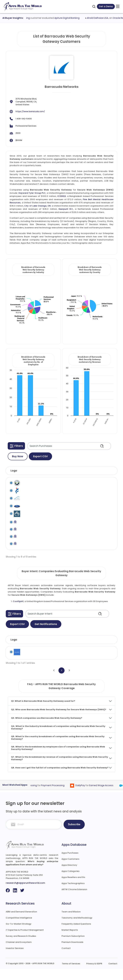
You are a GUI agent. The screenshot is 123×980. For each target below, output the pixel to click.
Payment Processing (59, 796)
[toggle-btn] (118, 6)
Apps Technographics (73, 894)
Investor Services (15, 959)
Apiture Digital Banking (73, 18)
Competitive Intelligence (19, 929)
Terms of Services (71, 975)
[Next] (69, 682)
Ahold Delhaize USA (104, 18)
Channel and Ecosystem (19, 953)
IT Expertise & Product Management (25, 941)
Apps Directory (69, 876)
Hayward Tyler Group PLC (32, 193)
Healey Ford (29, 511)
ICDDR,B (61, 196)
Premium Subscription (73, 947)
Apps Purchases (70, 864)
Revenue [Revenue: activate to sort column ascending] (104, 651)
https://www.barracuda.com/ (30, 111)
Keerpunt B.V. (66, 209)
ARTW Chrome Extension (74, 900)
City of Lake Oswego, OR (37, 206)
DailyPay (86, 796)
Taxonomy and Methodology (77, 929)
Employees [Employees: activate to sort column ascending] (82, 651)
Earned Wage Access (107, 796)
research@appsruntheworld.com (25, 894)
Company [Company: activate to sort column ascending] (32, 651)
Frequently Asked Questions (76, 935)
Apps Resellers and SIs (73, 888)
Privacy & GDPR (94, 975)
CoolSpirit (18, 612)
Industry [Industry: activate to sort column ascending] (53, 651)
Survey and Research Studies (21, 947)
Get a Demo (106, 6)
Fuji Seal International (30, 494)
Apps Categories (70, 882)
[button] (16, 446)
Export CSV (40, 456)
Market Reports (70, 941)
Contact (66, 959)
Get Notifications (46, 635)
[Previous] (54, 682)
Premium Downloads (72, 953)
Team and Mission (71, 923)
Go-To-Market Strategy (19, 935)
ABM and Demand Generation (21, 923)
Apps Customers (70, 870)
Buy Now (18, 456)
